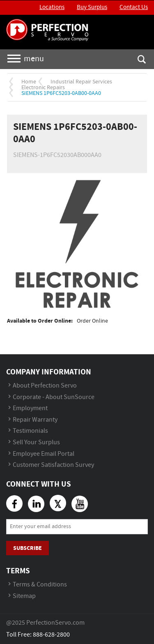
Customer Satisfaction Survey (53, 465)
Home (29, 82)
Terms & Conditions (40, 585)
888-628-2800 (51, 635)
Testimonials (30, 431)
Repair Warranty (35, 420)
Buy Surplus (92, 7)
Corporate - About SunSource (54, 397)
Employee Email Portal (44, 454)
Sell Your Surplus (36, 442)
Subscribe (28, 548)
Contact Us (134, 7)
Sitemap (24, 596)
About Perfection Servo (45, 386)
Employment (30, 408)
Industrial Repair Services (81, 82)
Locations (52, 7)
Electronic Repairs (43, 88)
